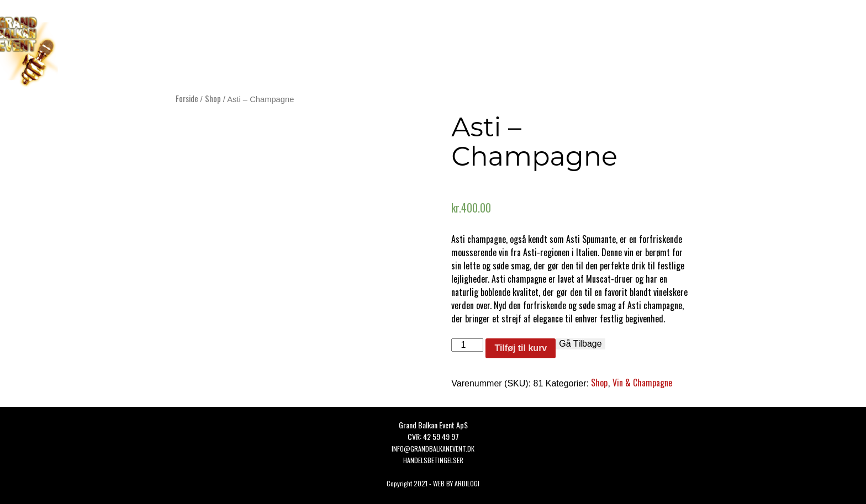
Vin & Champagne (642, 383)
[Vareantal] (467, 345)
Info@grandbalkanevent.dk (433, 449)
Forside (187, 98)
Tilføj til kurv (521, 348)
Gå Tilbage (580, 344)
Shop (213, 98)
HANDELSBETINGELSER (433, 460)
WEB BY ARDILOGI (456, 483)
